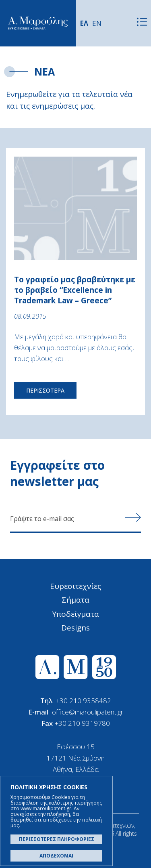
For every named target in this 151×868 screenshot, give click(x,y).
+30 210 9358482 (84, 701)
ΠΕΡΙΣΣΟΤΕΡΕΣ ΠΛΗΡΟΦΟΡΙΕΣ (57, 839)
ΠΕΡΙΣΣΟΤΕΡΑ (45, 390)
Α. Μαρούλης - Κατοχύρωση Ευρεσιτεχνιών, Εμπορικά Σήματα (38, 23)
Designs (75, 628)
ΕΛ (84, 23)
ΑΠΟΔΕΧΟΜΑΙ (56, 856)
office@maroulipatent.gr (88, 712)
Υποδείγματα (75, 614)
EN (97, 23)
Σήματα (75, 600)
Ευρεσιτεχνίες (75, 586)
